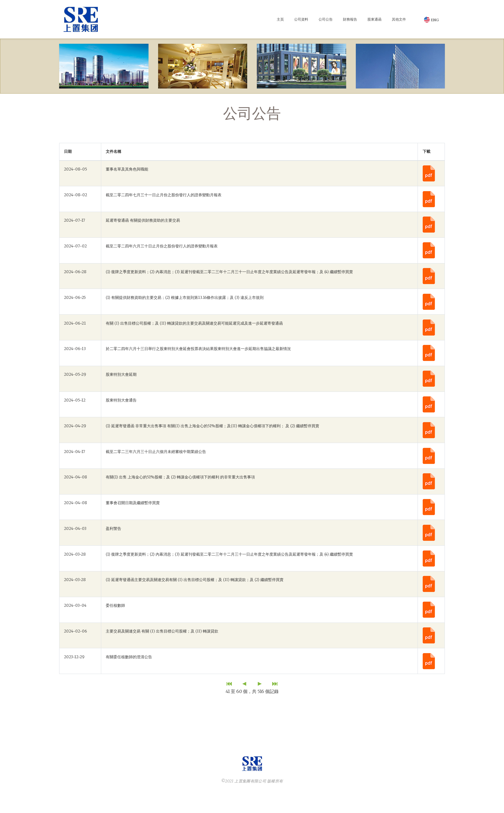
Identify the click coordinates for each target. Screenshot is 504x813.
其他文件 (399, 19)
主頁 (280, 19)
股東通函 (374, 19)
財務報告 (350, 19)
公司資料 (301, 19)
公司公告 (326, 19)
